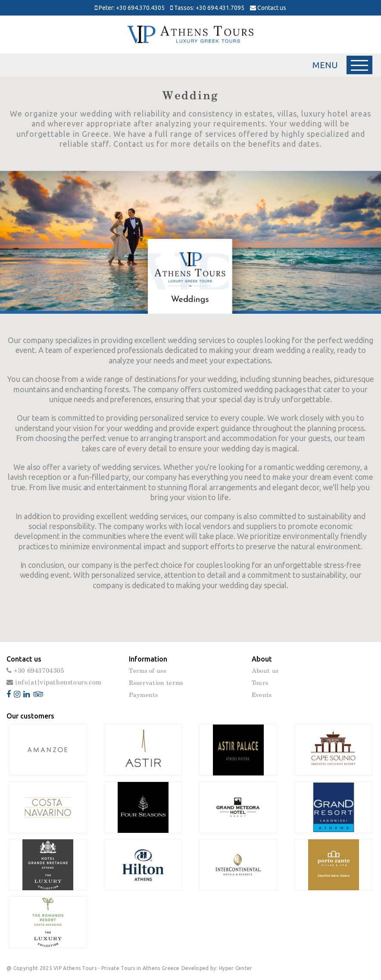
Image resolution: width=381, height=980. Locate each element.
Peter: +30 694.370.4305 (130, 8)
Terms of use (148, 671)
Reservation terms (156, 683)
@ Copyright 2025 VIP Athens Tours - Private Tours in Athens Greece (93, 968)
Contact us (268, 8)
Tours (260, 683)
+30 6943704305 (35, 671)
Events (262, 695)
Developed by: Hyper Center (217, 968)
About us (265, 671)
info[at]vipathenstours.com (54, 682)
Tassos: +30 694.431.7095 (207, 8)
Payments (143, 695)
